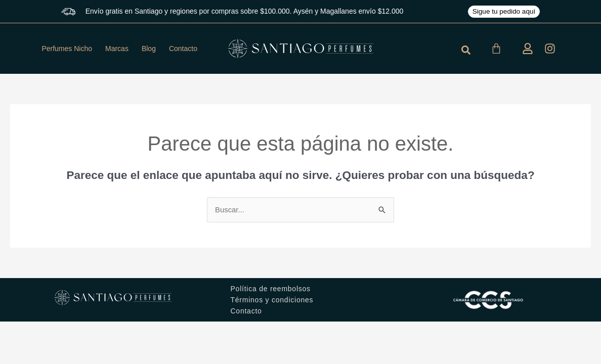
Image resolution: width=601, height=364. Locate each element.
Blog (149, 49)
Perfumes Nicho (67, 49)
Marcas (117, 49)
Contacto (183, 49)
